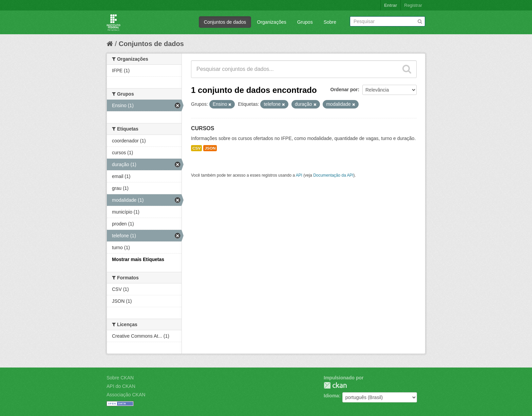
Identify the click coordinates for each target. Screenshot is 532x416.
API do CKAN (121, 386)
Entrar (391, 5)
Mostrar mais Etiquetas (138, 259)
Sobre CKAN (120, 378)
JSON (210, 148)
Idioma (331, 396)
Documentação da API (333, 175)
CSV (196, 148)
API (299, 175)
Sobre (330, 22)
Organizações (271, 22)
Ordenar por (344, 90)
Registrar (413, 5)
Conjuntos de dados (225, 22)
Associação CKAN (126, 395)
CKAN (335, 385)
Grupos (305, 22)
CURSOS (203, 128)
